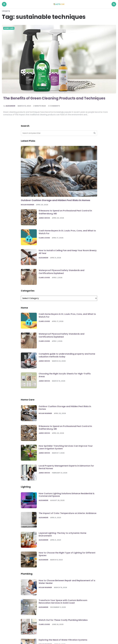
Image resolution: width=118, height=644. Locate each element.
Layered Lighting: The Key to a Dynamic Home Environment (62, 534)
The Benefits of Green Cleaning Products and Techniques (54, 98)
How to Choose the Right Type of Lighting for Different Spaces (67, 554)
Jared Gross (44, 218)
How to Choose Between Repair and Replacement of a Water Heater (67, 582)
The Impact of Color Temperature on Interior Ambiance (68, 513)
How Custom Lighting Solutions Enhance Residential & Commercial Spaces (67, 495)
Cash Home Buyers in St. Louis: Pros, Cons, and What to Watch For (67, 232)
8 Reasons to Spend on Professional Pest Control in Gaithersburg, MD (65, 212)
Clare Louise (44, 238)
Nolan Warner (27, 205)
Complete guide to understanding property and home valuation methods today (67, 355)
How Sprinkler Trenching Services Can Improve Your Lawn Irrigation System (66, 447)
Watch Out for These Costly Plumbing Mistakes (63, 620)
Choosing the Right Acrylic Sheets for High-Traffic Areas (65, 375)
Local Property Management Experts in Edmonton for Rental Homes (66, 467)
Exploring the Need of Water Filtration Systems (63, 640)
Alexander (10, 106)
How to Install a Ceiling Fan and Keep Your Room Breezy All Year (68, 252)
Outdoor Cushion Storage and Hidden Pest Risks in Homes (56, 200)
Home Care (9, 28)
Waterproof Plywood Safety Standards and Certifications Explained (61, 272)
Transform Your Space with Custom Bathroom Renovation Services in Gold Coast (63, 602)
